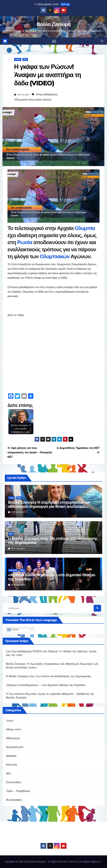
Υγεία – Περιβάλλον (18, 791)
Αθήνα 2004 (14, 730)
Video (18, 59)
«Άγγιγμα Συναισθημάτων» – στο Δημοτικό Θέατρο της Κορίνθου (52, 577)
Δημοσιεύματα (15, 747)
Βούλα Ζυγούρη (54, 24)
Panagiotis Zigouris (90, 862)
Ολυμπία (85, 228)
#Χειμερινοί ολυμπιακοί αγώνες (33, 100)
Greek (13, 630)
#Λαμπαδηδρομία (47, 94)
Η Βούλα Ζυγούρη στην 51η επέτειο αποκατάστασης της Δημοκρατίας (53, 541)
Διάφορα (11, 756)
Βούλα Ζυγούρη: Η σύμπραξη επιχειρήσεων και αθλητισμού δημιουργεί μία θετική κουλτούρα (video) (49, 506)
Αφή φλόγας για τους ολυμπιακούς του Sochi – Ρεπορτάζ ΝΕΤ (30, 452)
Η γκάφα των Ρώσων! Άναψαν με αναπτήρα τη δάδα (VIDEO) (47, 75)
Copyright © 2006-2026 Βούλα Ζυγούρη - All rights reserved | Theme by (42, 862)
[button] (102, 41)
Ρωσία (25, 242)
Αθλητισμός (13, 738)
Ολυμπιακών (55, 256)
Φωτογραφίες (14, 800)
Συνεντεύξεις (14, 782)
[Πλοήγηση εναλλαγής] (54, 41)
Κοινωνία (13, 570)
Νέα (25, 59)
